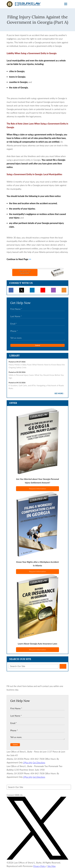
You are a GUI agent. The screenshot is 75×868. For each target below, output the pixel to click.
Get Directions (39, 762)
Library (14, 356)
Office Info (28, 762)
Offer (13, 403)
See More (59, 393)
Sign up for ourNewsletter (25, 272)
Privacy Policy (39, 866)
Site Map (52, 866)
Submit (37, 345)
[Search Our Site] (34, 666)
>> (30, 259)
